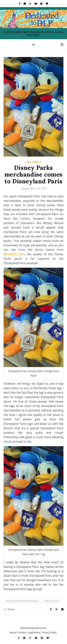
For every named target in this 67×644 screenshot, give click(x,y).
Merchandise (52, 601)
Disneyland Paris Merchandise (23, 601)
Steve (11, 609)
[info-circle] (25, 4)
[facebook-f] (20, 4)
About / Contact (18, 632)
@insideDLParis (14, 254)
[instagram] (30, 4)
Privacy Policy (49, 632)
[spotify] (42, 4)
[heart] (47, 4)
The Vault (34, 162)
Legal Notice (34, 632)
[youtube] (36, 4)
